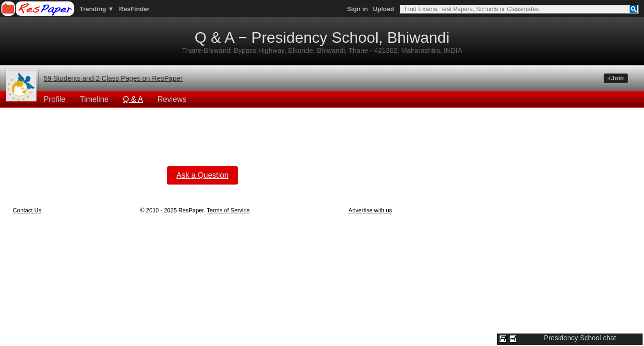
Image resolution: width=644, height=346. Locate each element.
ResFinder (134, 9)
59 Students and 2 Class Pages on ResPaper (113, 78)
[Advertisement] (203, 129)
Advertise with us (370, 210)
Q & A (133, 99)
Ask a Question (203, 175)
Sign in (357, 9)
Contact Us (27, 210)
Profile (54, 99)
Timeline (94, 99)
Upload (383, 9)
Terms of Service (228, 210)
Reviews (172, 99)
